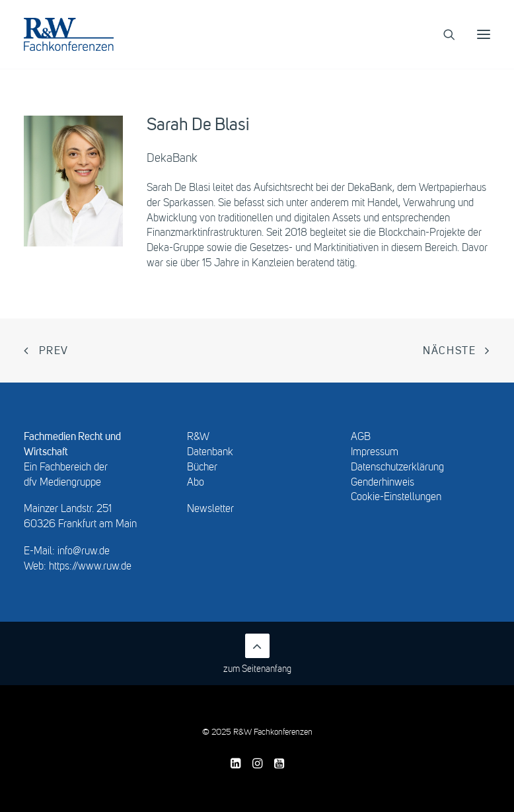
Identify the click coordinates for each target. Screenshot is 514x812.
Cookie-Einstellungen (396, 498)
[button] (484, 34)
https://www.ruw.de (90, 567)
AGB (361, 437)
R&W (198, 437)
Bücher (202, 468)
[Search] (443, 34)
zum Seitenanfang (257, 654)
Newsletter (210, 509)
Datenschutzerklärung (397, 468)
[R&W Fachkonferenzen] (69, 34)
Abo (196, 483)
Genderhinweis (383, 483)
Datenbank (210, 453)
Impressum (375, 453)
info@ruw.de (84, 552)
